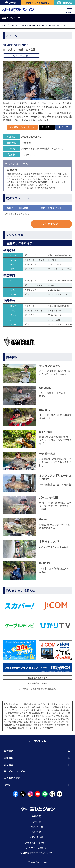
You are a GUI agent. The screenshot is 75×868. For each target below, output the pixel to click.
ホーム (11, 2)
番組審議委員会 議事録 (38, 683)
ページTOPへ (37, 741)
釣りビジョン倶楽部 (37, 3)
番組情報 (9, 758)
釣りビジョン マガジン (16, 771)
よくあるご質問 (12, 778)
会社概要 (36, 816)
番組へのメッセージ (22, 127)
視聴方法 (64, 3)
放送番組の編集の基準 (37, 678)
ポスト (47, 127)
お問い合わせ (36, 837)
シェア (64, 127)
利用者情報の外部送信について (36, 853)
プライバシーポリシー (36, 843)
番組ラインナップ (18, 25)
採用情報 (36, 832)
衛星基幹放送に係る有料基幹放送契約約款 (37, 689)
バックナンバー (51, 224)
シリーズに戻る (21, 55)
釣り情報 (9, 765)
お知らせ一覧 (36, 827)
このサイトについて (36, 848)
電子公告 (36, 821)
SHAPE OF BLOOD (37, 25)
